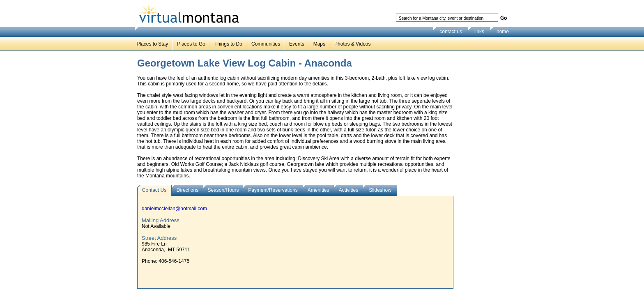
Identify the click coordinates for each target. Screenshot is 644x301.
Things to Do (228, 44)
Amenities (319, 190)
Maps (319, 44)
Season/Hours (223, 190)
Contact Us (154, 190)
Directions (187, 190)
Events (297, 44)
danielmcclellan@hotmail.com (174, 209)
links (479, 32)
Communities (266, 44)
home (503, 32)
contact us (451, 32)
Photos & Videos (353, 44)
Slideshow (380, 190)
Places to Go (191, 44)
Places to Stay (153, 44)
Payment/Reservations (273, 190)
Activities (348, 190)
